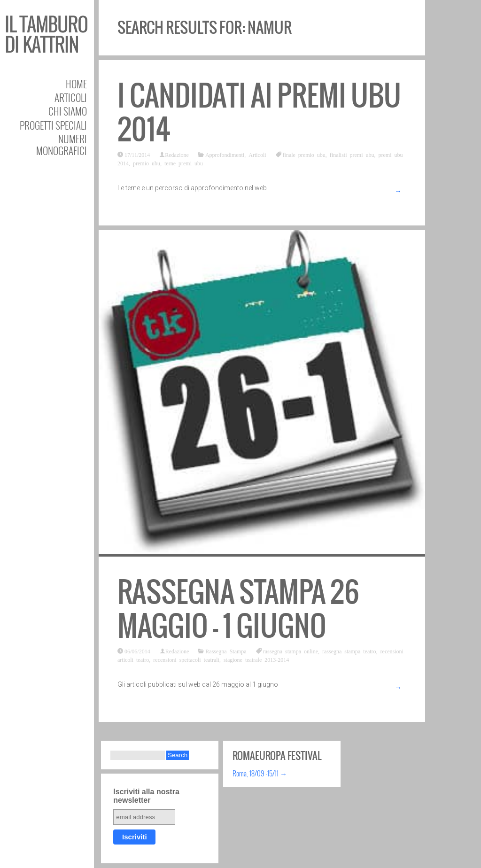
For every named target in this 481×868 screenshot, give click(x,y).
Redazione (177, 155)
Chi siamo (68, 111)
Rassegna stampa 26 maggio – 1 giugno (238, 609)
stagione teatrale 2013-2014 (256, 659)
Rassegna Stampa (226, 651)
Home (76, 84)
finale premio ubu (304, 155)
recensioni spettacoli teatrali (186, 659)
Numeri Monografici (62, 145)
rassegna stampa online (291, 651)
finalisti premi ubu (352, 155)
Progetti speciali (53, 125)
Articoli (71, 97)
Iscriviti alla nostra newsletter (146, 796)
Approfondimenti (225, 155)
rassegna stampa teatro (349, 651)
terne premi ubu (184, 163)
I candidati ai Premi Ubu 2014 (259, 112)
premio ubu (147, 163)
